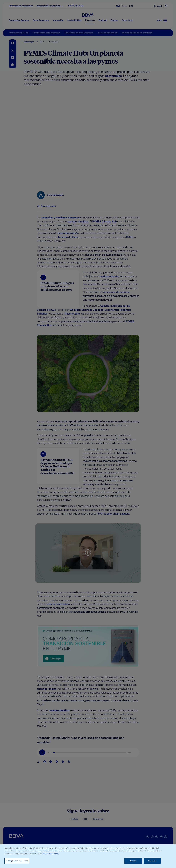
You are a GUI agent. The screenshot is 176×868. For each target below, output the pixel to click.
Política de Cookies (51, 854)
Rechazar (152, 861)
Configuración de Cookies (17, 861)
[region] (88, 856)
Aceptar (133, 861)
